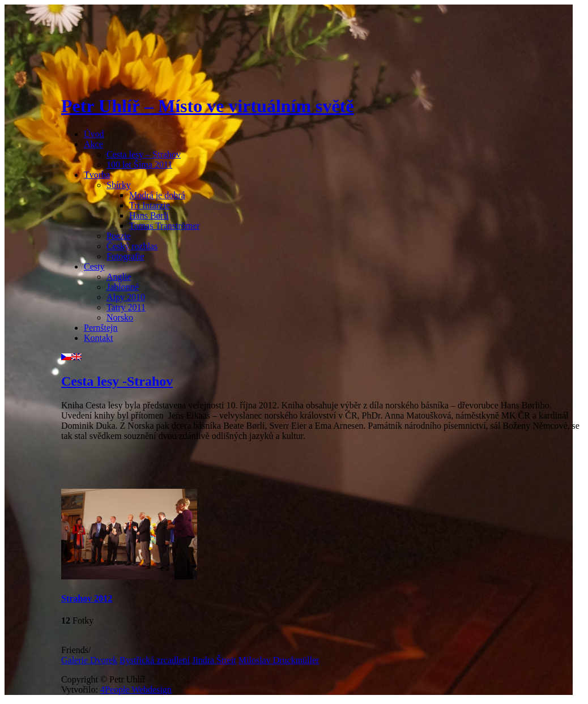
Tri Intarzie (150, 205)
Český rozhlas (132, 246)
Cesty (94, 266)
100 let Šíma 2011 (139, 165)
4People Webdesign (136, 690)
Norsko (120, 317)
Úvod (94, 134)
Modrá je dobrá (157, 195)
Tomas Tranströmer (165, 226)
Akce (93, 144)
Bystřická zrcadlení (155, 660)
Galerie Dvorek (89, 660)
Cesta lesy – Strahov (144, 154)
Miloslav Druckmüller (279, 660)
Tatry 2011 (126, 307)
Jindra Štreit (214, 660)
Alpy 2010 (126, 297)
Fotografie (125, 256)
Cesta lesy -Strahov (117, 381)
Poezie (119, 236)
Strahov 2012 (87, 598)
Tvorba (97, 175)
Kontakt (99, 338)
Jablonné (123, 287)
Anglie (119, 277)
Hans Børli (149, 216)
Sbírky (119, 185)
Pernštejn (101, 328)
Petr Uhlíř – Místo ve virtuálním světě (208, 106)
